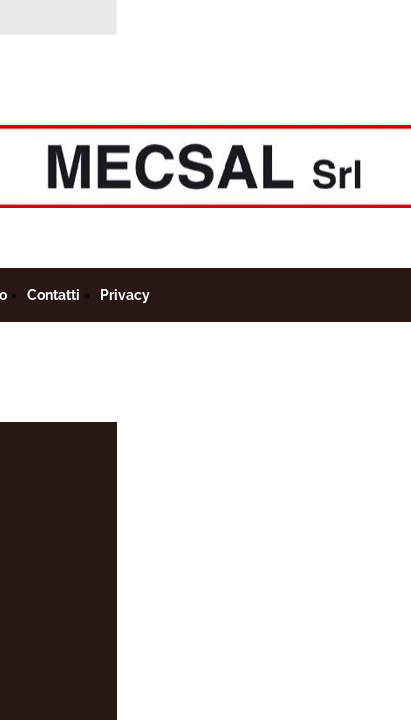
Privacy (125, 295)
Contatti (53, 295)
